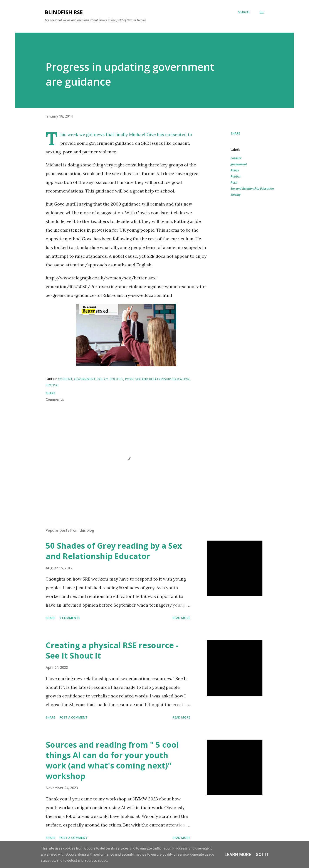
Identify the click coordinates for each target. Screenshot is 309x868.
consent (236, 158)
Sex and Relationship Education (252, 188)
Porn (234, 182)
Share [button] (235, 133)
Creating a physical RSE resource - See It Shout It (112, 650)
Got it (262, 855)
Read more (181, 618)
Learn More (238, 855)
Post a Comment (73, 717)
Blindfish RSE (64, 12)
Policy (235, 170)
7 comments (70, 618)
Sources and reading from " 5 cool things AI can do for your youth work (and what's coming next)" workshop (112, 760)
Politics (236, 176)
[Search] (244, 12)
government (239, 164)
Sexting (236, 195)
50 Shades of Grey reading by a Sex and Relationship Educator (114, 551)
